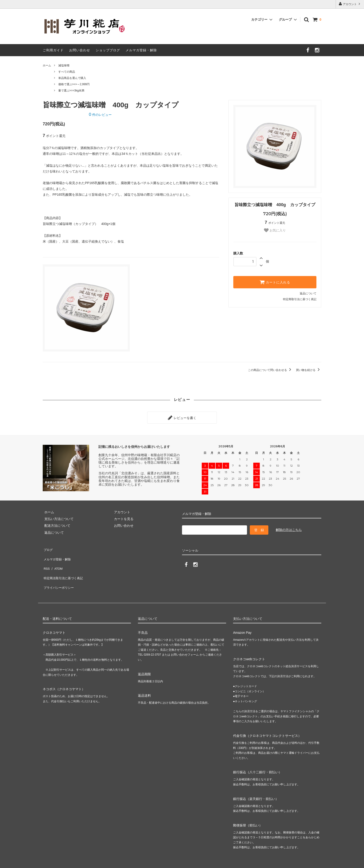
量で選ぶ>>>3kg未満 (71, 91)
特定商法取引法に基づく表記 (64, 568)
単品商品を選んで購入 (72, 78)
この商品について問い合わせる (270, 370)
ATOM (57, 561)
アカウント (350, 4)
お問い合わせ (80, 50)
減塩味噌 (64, 65)
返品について (308, 293)
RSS (46, 561)
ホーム (47, 65)
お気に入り (275, 230)
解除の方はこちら (289, 528)
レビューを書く (182, 417)
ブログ (48, 547)
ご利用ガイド (53, 50)
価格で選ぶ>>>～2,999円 (74, 84)
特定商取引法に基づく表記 (300, 299)
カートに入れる (275, 282)
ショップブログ (108, 50)
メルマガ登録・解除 (141, 50)
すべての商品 (67, 72)
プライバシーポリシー (59, 574)
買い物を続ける (309, 370)
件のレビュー (100, 115)
